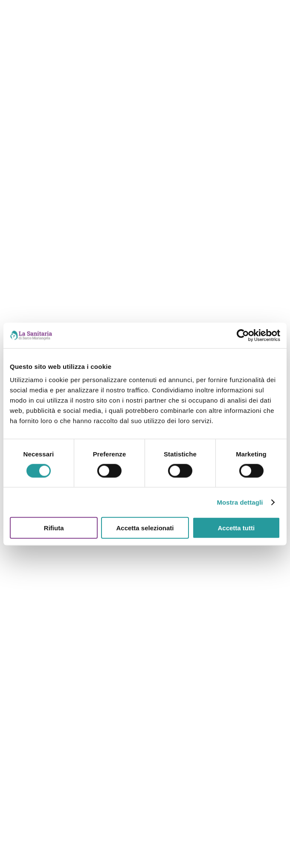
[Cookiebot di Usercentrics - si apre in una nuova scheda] (243, 335)
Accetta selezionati (145, 528)
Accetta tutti (236, 528)
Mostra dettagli (240, 502)
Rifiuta (54, 528)
